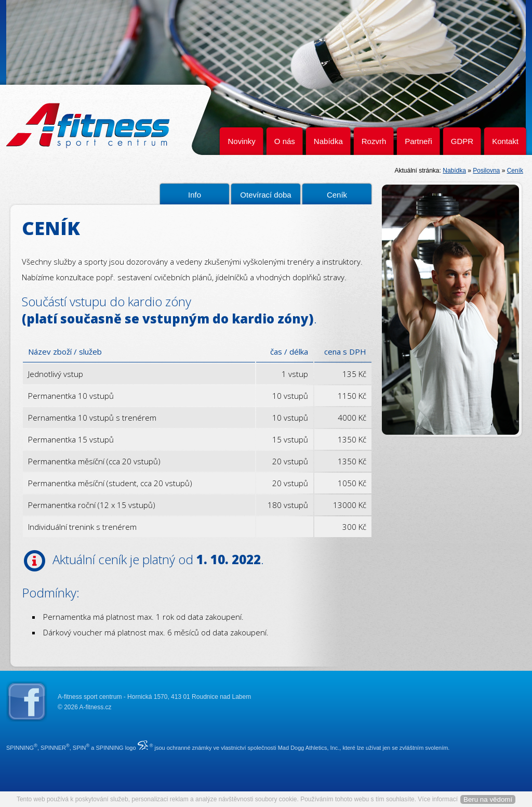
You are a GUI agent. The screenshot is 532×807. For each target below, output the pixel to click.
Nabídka (328, 141)
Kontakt (505, 141)
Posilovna (486, 171)
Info (195, 195)
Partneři (418, 141)
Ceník (515, 171)
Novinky (241, 141)
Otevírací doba (265, 195)
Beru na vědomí (488, 799)
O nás (285, 141)
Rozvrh (374, 141)
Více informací (438, 799)
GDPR (462, 141)
